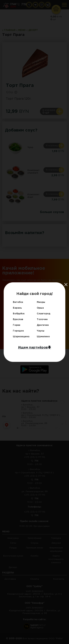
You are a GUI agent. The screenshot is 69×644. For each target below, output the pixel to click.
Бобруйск (19, 314)
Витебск (18, 302)
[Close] (66, 285)
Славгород (44, 314)
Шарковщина (21, 337)
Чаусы (41, 331)
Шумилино (43, 337)
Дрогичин (43, 325)
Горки (17, 325)
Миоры (41, 302)
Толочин (42, 319)
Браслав (18, 319)
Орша (40, 308)
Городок (18, 331)
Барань (17, 308)
